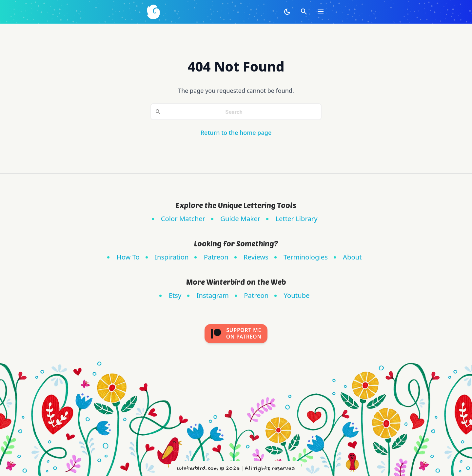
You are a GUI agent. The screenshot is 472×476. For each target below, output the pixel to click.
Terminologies (306, 257)
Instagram (213, 295)
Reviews (256, 257)
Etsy (175, 295)
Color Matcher (183, 218)
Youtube (297, 295)
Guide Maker (240, 218)
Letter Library (296, 218)
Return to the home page (236, 133)
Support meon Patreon (236, 333)
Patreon (216, 257)
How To (128, 257)
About (352, 257)
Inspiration (172, 257)
